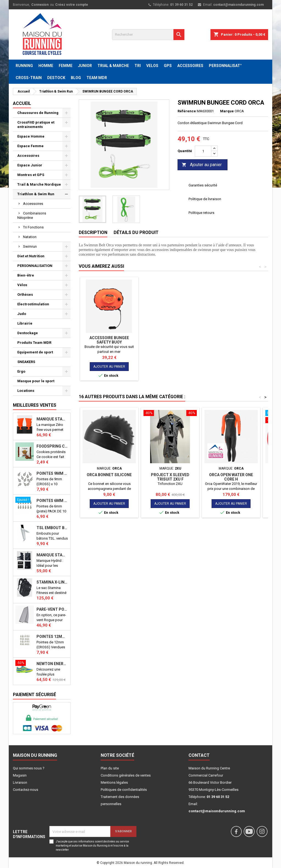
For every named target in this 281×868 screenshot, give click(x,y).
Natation (30, 237)
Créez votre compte (72, 5)
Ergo (21, 371)
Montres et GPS (31, 175)
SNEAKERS (26, 362)
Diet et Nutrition (31, 256)
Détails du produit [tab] (136, 232)
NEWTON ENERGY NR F (52, 664)
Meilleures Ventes (35, 405)
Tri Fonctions (33, 227)
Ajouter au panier (202, 165)
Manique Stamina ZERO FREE (52, 419)
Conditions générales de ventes (126, 775)
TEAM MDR (97, 78)
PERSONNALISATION (35, 266)
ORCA (239, 111)
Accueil (22, 103)
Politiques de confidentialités (124, 790)
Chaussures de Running (38, 113)
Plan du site (110, 768)
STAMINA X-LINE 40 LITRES (52, 582)
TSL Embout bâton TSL (52, 528)
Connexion (40, 5)
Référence (187, 111)
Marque (227, 111)
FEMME (66, 66)
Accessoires (28, 156)
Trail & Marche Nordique (39, 184)
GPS (168, 66)
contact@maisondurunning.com (238, 5)
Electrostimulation (33, 304)
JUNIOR (85, 66)
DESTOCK (56, 78)
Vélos (22, 285)
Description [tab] (93, 232)
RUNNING (24, 66)
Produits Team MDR (34, 343)
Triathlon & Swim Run (36, 194)
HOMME (46, 66)
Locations (26, 391)
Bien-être (26, 275)
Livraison (20, 782)
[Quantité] (203, 151)
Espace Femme (30, 146)
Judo (22, 314)
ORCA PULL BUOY (170, 338)
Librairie (25, 323)
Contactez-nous (26, 790)
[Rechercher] (148, 35)
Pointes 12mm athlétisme (52, 637)
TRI (138, 66)
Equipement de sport (35, 352)
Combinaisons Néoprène (32, 215)
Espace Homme (31, 136)
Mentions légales (114, 782)
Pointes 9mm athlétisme (52, 473)
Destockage (28, 333)
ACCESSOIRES (190, 66)
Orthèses (25, 295)
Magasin (20, 775)
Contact (199, 755)
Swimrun (30, 246)
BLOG (76, 78)
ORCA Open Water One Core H (109, 347)
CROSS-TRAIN (29, 78)
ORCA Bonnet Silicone (109, 475)
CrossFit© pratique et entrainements (36, 125)
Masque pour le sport (36, 381)
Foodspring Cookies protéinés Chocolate (52, 446)
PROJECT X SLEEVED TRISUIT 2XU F (170, 477)
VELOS (152, 66)
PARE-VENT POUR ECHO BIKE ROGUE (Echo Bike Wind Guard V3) (52, 609)
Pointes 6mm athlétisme (52, 501)
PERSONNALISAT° (225, 66)
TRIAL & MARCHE (113, 66)
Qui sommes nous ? (29, 768)
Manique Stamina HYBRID (52, 555)
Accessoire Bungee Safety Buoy (231, 340)
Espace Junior (30, 165)
